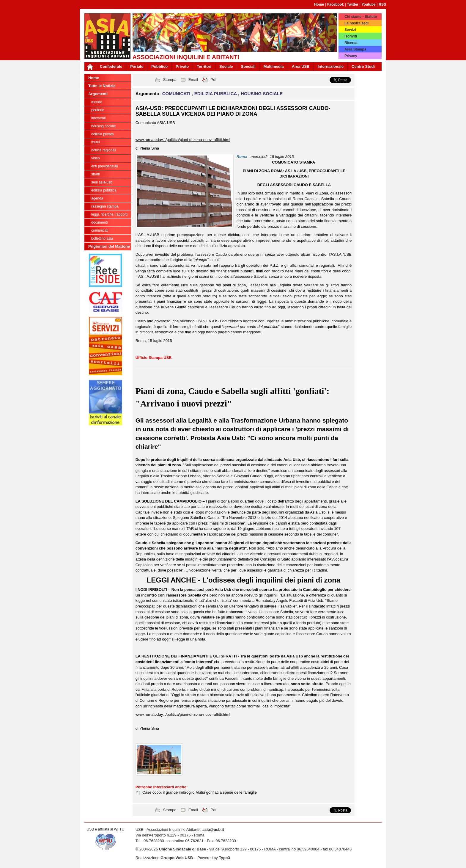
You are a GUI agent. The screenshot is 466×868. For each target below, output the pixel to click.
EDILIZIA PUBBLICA (104, 190)
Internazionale (331, 66)
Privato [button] (182, 66)
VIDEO (96, 158)
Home (319, 4)
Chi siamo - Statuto (361, 17)
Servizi (350, 30)
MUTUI (96, 142)
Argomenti (98, 94)
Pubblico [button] (159, 66)
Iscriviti (351, 36)
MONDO (97, 102)
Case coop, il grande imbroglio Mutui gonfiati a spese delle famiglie (200, 792)
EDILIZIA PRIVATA (103, 134)
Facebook (336, 4)
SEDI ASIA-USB (102, 182)
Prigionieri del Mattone (109, 246)
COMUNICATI (100, 230)
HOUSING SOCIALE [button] (262, 94)
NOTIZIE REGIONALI (104, 150)
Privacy (351, 56)
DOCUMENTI (99, 222)
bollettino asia (102, 238)
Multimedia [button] (274, 66)
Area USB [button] (301, 66)
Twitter (353, 4)
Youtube (369, 4)
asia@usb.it (213, 829)
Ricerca (351, 43)
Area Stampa (355, 49)
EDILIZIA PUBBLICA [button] (216, 94)
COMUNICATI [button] (177, 94)
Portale (137, 66)
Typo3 (224, 858)
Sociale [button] (226, 66)
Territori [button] (204, 66)
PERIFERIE (98, 110)
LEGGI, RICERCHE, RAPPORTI (109, 214)
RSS (382, 4)
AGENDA (97, 198)
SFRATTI (96, 174)
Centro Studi (363, 66)
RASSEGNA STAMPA (105, 206)
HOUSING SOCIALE (104, 126)
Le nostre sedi (356, 23)
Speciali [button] (248, 66)
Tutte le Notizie (102, 86)
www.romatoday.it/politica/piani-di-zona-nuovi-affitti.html (183, 140)
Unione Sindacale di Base (182, 849)
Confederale (111, 66)
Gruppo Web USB (177, 858)
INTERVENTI (99, 118)
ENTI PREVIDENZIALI (104, 166)
